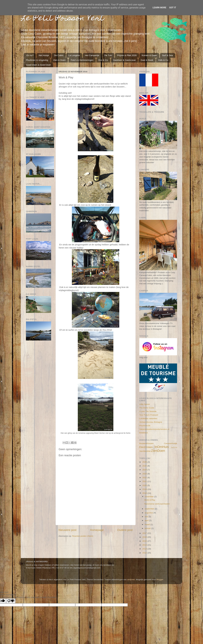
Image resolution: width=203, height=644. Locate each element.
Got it (173, 8)
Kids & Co (163, 60)
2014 (145, 545)
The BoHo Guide (147, 408)
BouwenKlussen (146, 443)
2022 (145, 478)
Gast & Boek (147, 60)
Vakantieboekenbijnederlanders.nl (154, 429)
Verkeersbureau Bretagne (151, 422)
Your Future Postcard (149, 415)
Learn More (159, 8)
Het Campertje (92, 55)
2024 (145, 470)
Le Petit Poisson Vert (62, 19)
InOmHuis (162, 447)
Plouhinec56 (145, 426)
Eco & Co (103, 60)
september (150, 509)
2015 (145, 541)
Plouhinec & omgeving (37, 60)
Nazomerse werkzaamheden (157, 504)
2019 (145, 489)
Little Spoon (145, 404)
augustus (149, 513)
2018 (145, 493)
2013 (145, 549)
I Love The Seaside (148, 411)
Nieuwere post (67, 530)
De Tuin (108, 55)
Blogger (160, 580)
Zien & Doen (59, 60)
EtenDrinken (146, 447)
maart (148, 524)
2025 (145, 466)
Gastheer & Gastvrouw (124, 60)
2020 (145, 485)
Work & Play (150, 500)
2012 (145, 553)
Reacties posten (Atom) (83, 536)
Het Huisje (44, 55)
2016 (145, 537)
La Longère (74, 55)
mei (147, 517)
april (147, 520)
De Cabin (59, 55)
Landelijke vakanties (148, 418)
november (150, 497)
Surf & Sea (168, 55)
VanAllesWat (145, 451)
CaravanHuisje (170, 443)
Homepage (97, 530)
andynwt (131, 580)
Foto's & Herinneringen (82, 60)
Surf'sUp (174, 447)
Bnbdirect (144, 433)
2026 (145, 462)
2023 (145, 474)
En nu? (30, 55)
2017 (145, 533)
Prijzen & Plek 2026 (127, 55)
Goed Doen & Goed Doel (38, 65)
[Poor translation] (11, 601)
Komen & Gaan (149, 55)
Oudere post (125, 530)
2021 (145, 481)
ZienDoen (158, 451)
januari (148, 528)
